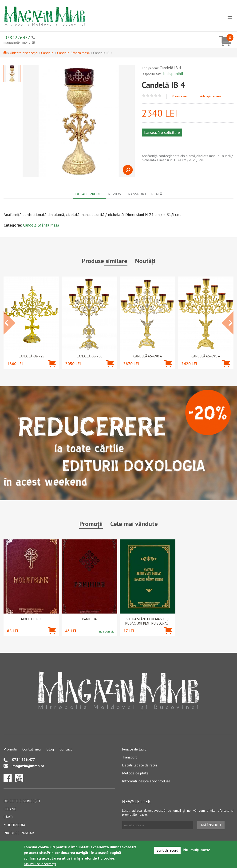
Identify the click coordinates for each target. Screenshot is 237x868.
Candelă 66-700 (89, 356)
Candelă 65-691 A (206, 356)
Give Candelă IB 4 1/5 (144, 96)
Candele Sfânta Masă (73, 53)
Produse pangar (19, 833)
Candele (47, 53)
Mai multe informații (40, 864)
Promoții (10, 749)
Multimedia (14, 825)
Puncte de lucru (134, 749)
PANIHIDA (90, 619)
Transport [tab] (136, 194)
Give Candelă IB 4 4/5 (156, 96)
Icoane (10, 809)
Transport (130, 757)
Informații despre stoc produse (146, 781)
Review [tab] (115, 194)
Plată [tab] (157, 194)
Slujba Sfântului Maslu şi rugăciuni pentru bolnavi (148, 621)
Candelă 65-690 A (148, 356)
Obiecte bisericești (24, 53)
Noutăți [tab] (145, 261)
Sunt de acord (167, 850)
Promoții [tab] (91, 524)
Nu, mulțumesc (197, 850)
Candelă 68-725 (31, 356)
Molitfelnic (31, 619)
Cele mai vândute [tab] (134, 524)
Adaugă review (211, 96)
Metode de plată (135, 773)
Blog (50, 749)
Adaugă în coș (52, 370)
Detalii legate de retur (140, 765)
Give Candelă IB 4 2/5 (148, 96)
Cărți (8, 817)
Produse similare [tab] (105, 261)
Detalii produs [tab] (89, 194)
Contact (66, 749)
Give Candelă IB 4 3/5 (152, 96)
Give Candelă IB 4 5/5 (160, 96)
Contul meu (32, 749)
